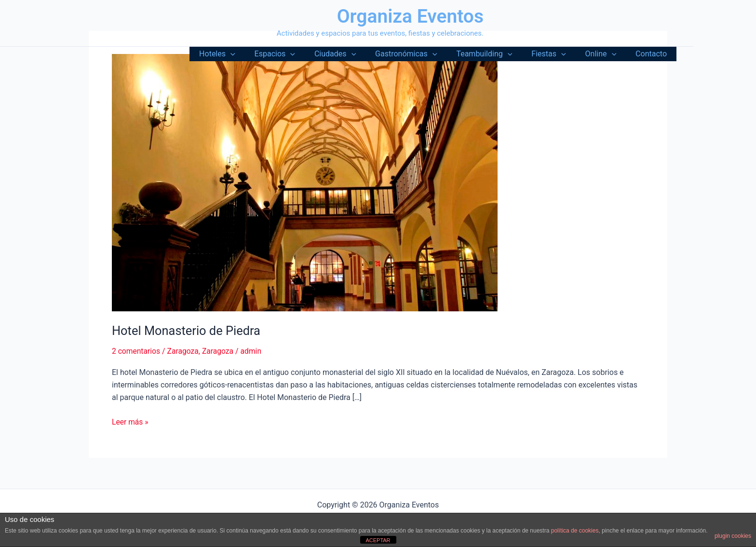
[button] (259, 54)
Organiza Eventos (410, 16)
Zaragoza (184, 351)
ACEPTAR (378, 540)
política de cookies (575, 531)
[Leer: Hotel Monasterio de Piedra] (305, 182)
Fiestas (558, 54)
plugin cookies (733, 536)
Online (607, 54)
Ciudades (356, 54)
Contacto (653, 54)
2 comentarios (136, 351)
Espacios (300, 54)
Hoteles (246, 54)
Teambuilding (498, 54)
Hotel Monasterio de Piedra (188, 331)
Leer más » (130, 422)
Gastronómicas (423, 54)
